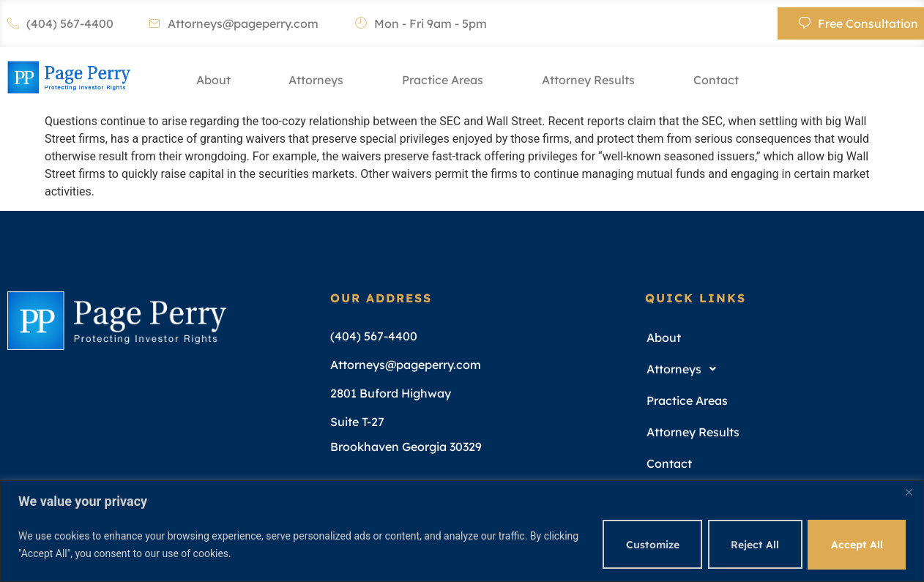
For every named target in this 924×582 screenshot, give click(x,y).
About (213, 80)
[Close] (909, 493)
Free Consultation (858, 23)
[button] (776, 369)
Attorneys (316, 80)
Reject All (753, 545)
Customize (650, 545)
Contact (716, 80)
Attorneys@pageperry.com (234, 23)
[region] (462, 531)
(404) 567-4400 (60, 23)
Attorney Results (588, 80)
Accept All (856, 545)
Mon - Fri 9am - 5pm (421, 23)
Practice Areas (443, 80)
